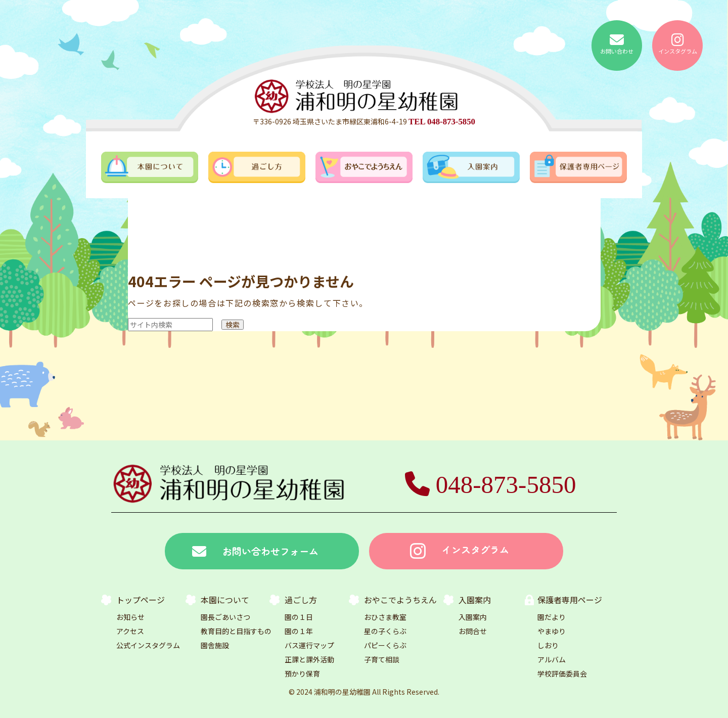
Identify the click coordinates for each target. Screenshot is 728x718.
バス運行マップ (309, 645)
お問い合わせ (617, 44)
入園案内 (475, 600)
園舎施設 (215, 645)
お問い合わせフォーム (255, 551)
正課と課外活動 (309, 659)
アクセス (130, 631)
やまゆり (552, 631)
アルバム (552, 659)
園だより (552, 617)
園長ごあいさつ (225, 617)
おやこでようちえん (400, 600)
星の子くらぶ (385, 631)
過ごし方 (301, 600)
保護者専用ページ (570, 600)
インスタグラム (678, 44)
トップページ (141, 600)
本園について (225, 600)
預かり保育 (302, 674)
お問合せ (473, 631)
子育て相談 (382, 659)
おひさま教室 (385, 617)
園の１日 (299, 617)
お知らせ (130, 617)
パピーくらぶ (385, 645)
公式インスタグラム (148, 645)
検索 (233, 325)
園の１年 (299, 631)
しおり (548, 645)
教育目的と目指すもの (236, 631)
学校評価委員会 (562, 674)
